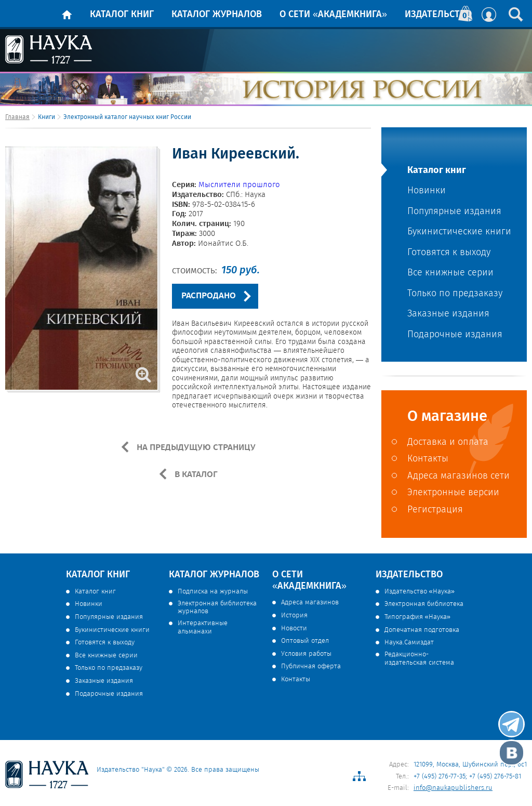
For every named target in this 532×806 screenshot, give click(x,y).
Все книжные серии (450, 273)
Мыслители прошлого (239, 185)
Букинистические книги (459, 232)
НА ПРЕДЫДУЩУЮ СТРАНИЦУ (195, 447)
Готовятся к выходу (449, 253)
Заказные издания (448, 314)
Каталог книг (122, 15)
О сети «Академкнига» (333, 15)
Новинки (427, 191)
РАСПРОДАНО (209, 296)
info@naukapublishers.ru (453, 788)
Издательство (438, 15)
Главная (17, 117)
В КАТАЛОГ (195, 474)
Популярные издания (454, 212)
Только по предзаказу (455, 294)
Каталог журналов (217, 15)
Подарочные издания (455, 335)
